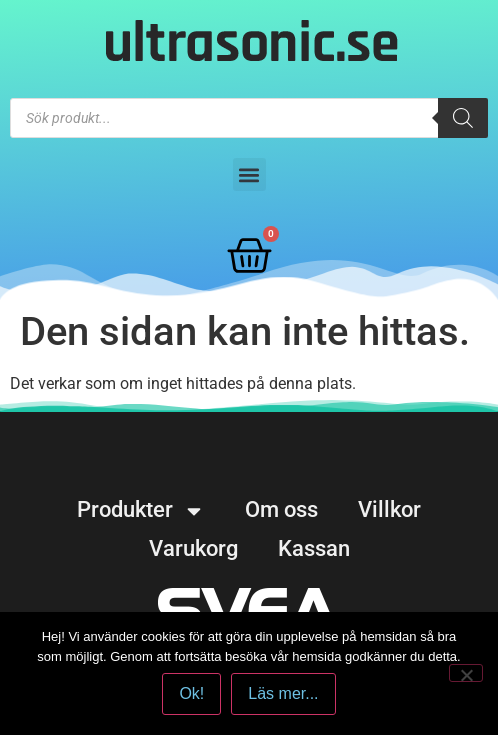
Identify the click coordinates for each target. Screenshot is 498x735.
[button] (249, 174)
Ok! (191, 693)
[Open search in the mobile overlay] (249, 118)
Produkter (141, 510)
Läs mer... (283, 693)
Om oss (281, 509)
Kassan (314, 548)
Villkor (389, 509)
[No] (466, 673)
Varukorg (193, 548)
